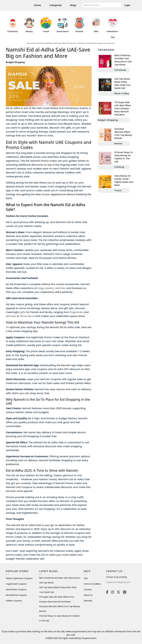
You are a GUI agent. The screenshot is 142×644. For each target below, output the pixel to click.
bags (41, 288)
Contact (88, 589)
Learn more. (111, 43)
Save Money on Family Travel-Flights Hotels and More (124, 180)
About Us (88, 595)
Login (127, 5)
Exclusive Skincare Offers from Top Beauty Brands (123, 134)
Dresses (79, 31)
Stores (37, 5)
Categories (55, 5)
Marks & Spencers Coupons (19, 578)
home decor (27, 316)
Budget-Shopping (108, 120)
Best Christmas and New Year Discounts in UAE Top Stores (123, 60)
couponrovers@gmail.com (118, 582)
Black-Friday (122, 93)
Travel (46, 31)
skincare (11, 316)
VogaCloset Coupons (16, 584)
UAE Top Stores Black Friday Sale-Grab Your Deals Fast (123, 84)
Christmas (13, 31)
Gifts (96, 31)
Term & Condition (92, 584)
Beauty (29, 31)
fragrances (77, 312)
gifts (23, 312)
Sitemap (88, 601)
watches (60, 288)
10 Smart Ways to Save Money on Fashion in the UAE (124, 157)
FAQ (86, 578)
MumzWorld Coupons (16, 595)
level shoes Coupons (16, 589)
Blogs (73, 5)
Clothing (119, 167)
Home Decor (63, 31)
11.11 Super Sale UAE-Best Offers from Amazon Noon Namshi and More (123, 109)
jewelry (50, 288)
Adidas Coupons (14, 601)
